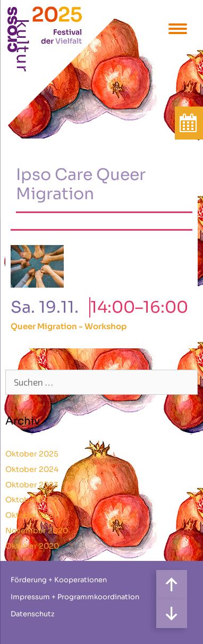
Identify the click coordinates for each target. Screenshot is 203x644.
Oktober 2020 (32, 546)
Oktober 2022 (32, 500)
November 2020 (37, 531)
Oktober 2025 (32, 454)
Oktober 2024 (32, 469)
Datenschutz (32, 614)
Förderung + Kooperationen (59, 580)
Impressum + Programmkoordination (75, 597)
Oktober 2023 (32, 485)
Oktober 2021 (31, 515)
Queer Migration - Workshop (69, 326)
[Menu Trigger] (178, 28)
